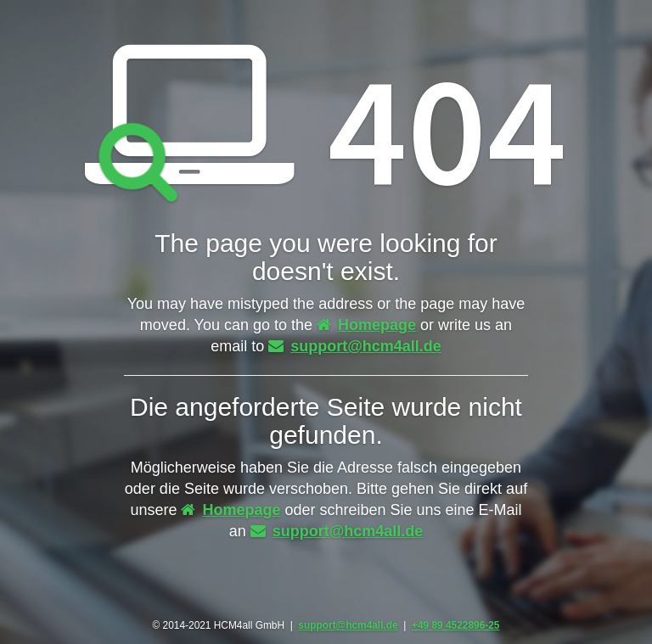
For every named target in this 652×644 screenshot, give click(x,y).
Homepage (366, 325)
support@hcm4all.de (355, 346)
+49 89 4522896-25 (455, 625)
